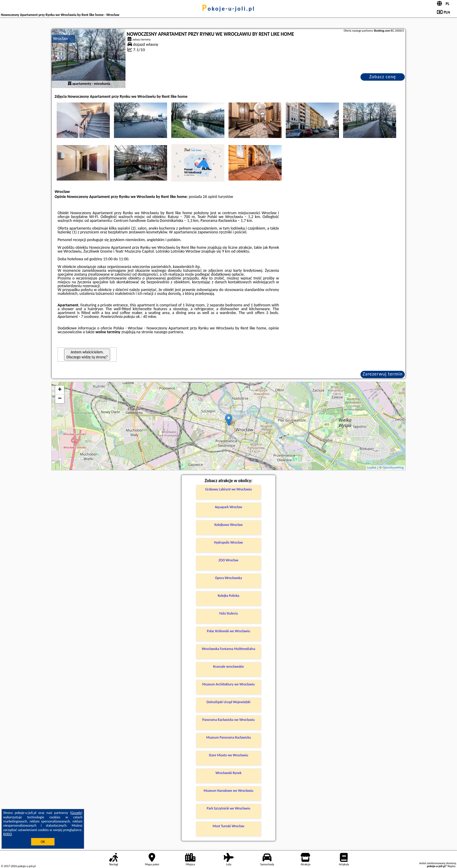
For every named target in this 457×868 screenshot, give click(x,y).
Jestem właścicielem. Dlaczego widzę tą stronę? (87, 355)
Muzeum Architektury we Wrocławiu (228, 684)
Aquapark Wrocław (229, 507)
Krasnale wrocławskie (228, 667)
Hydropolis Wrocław (228, 542)
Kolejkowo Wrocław (228, 525)
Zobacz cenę (383, 77)
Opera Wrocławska (228, 578)
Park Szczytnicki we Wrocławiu (228, 808)
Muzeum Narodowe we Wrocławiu (228, 791)
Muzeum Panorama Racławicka (228, 737)
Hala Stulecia (229, 613)
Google (76, 813)
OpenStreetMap (393, 468)
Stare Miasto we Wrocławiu (228, 755)
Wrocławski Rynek (228, 773)
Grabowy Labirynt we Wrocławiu (228, 489)
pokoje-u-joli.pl (228, 9)
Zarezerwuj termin (383, 374)
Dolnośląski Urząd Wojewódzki (229, 702)
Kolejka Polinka (229, 596)
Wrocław (61, 39)
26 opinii (210, 197)
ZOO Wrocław (228, 560)
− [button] (60, 399)
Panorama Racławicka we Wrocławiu (228, 720)
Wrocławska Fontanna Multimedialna (229, 649)
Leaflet (372, 468)
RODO (8, 834)
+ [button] (60, 390)
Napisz (452, 866)
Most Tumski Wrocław (228, 826)
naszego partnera (169, 332)
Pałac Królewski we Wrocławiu (228, 631)
